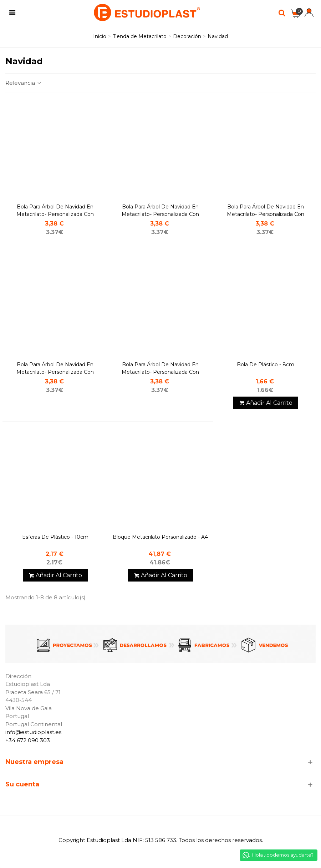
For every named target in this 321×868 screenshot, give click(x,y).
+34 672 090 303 (28, 740)
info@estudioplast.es (33, 732)
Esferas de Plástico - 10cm (55, 537)
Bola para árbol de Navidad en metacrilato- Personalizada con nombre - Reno (160, 372)
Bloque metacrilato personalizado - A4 (160, 537)
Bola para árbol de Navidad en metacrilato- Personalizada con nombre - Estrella (55, 372)
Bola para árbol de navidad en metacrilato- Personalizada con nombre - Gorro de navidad (266, 214)
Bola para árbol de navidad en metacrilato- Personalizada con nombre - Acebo (160, 214)
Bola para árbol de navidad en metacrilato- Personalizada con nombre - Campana (55, 214)
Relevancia (24, 83)
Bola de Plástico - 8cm (266, 365)
